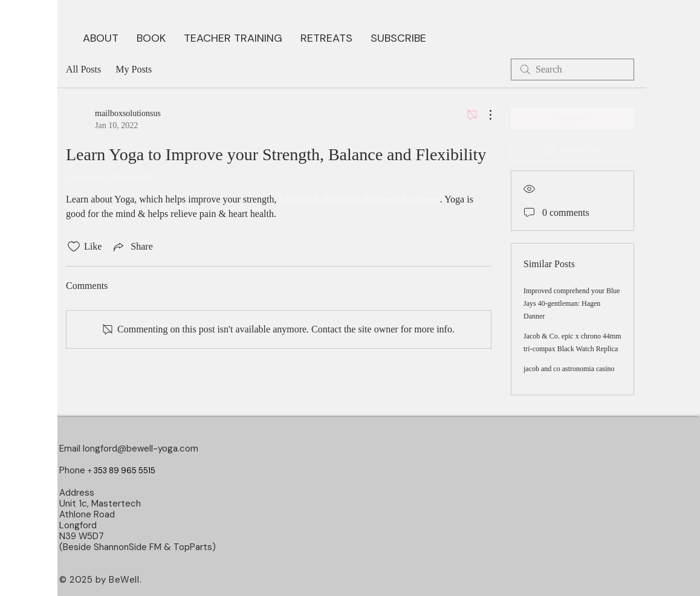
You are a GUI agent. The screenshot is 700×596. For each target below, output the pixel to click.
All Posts (83, 69)
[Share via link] (132, 247)
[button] (151, 37)
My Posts (134, 69)
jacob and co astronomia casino (569, 369)
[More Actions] (484, 115)
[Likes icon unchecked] (74, 247)
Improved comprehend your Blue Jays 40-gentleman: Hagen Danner (572, 303)
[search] (572, 70)
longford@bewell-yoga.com (141, 449)
